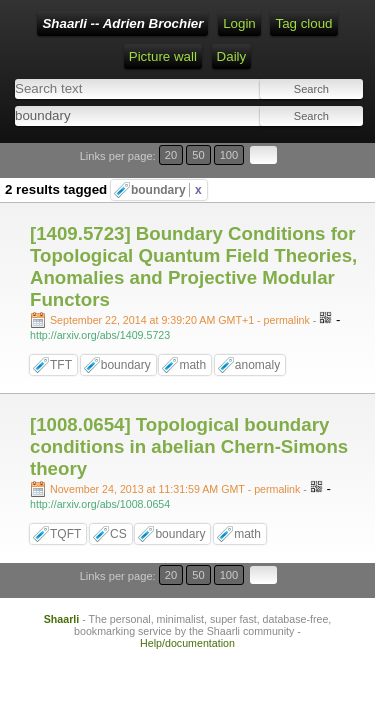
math (192, 365)
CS (118, 534)
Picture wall (163, 56)
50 (198, 155)
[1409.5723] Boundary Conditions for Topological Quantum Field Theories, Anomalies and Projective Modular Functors (193, 266)
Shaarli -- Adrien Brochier (122, 23)
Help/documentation (187, 643)
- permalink (181, 320)
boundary (166, 190)
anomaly (257, 365)
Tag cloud (303, 23)
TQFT (65, 534)
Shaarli (62, 619)
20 (171, 155)
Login (239, 23)
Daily (232, 56)
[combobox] (99, 115)
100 (229, 155)
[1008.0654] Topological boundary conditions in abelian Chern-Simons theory (189, 446)
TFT (61, 365)
